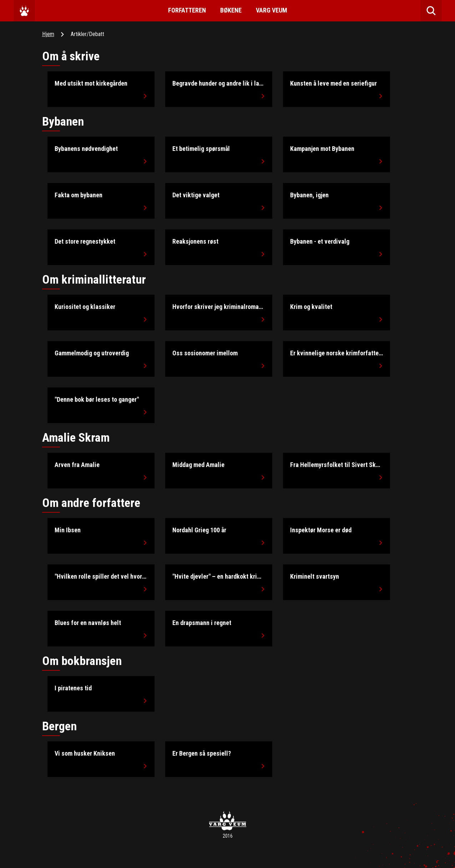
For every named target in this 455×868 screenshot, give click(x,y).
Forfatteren (187, 10)
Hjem (48, 34)
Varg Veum (272, 10)
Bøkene (231, 10)
